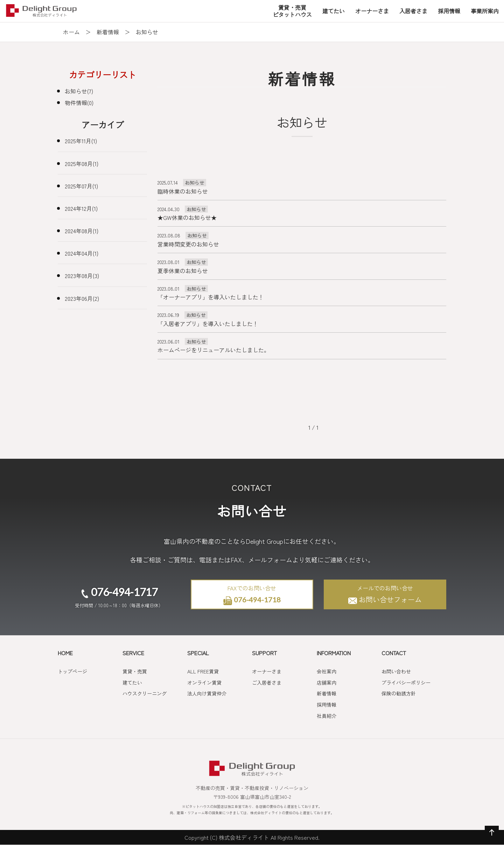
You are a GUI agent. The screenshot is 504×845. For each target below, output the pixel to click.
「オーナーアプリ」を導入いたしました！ (211, 297)
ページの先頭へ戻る (490, 839)
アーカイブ (103, 124)
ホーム (71, 32)
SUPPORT (264, 653)
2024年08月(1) (82, 231)
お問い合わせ (396, 671)
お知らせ (195, 182)
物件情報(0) (79, 103)
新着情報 (108, 32)
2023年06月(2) (82, 298)
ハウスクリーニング (145, 693)
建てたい (132, 683)
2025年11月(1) (81, 141)
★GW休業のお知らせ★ (187, 217)
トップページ (72, 671)
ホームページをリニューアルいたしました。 (213, 350)
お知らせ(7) (79, 91)
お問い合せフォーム (385, 594)
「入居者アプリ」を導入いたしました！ (208, 324)
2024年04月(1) (82, 253)
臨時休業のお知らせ (183, 191)
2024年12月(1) (81, 208)
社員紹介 (327, 716)
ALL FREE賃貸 (203, 671)
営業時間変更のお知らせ (188, 244)
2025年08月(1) (82, 164)
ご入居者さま (267, 683)
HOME (65, 653)
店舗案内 (327, 683)
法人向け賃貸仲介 (207, 693)
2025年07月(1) (81, 186)
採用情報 (327, 705)
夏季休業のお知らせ (183, 271)
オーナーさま (267, 671)
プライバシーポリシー (406, 683)
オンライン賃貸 (204, 683)
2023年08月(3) (82, 276)
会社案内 (327, 671)
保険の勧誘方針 (399, 693)
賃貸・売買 (135, 671)
